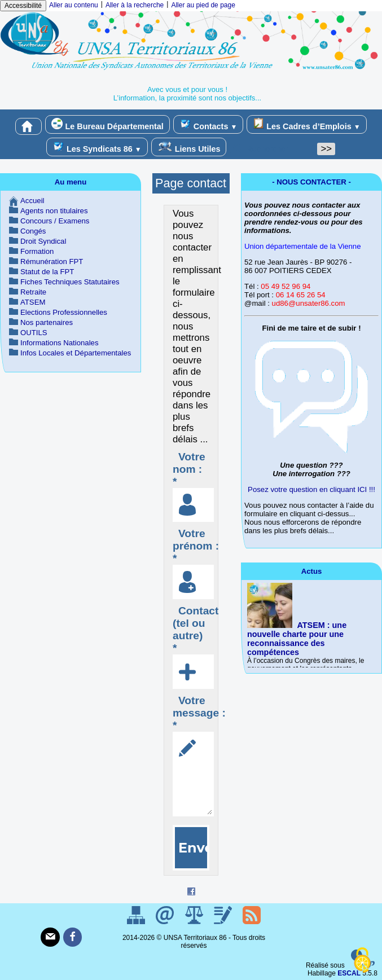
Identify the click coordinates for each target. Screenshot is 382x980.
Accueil (32, 201)
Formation (37, 251)
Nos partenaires (47, 322)
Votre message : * (199, 713)
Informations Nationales (60, 343)
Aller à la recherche (135, 5)
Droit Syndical (43, 241)
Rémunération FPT (52, 262)
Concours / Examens (55, 221)
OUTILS (34, 333)
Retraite (33, 292)
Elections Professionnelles (64, 312)
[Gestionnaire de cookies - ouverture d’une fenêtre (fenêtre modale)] (362, 961)
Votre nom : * (189, 469)
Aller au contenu (74, 5)
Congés (33, 231)
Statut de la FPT (47, 272)
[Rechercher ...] (271, 149)
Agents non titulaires (54, 211)
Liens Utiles (189, 147)
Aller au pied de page (203, 5)
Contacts (208, 124)
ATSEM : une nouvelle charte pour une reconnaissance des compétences (297, 639)
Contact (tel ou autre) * (196, 629)
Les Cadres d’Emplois (306, 124)
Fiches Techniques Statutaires (70, 282)
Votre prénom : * (196, 546)
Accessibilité (23, 6)
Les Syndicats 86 (97, 147)
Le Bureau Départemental (107, 124)
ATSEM (33, 302)
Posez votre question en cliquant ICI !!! (311, 489)
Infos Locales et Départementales (76, 353)
